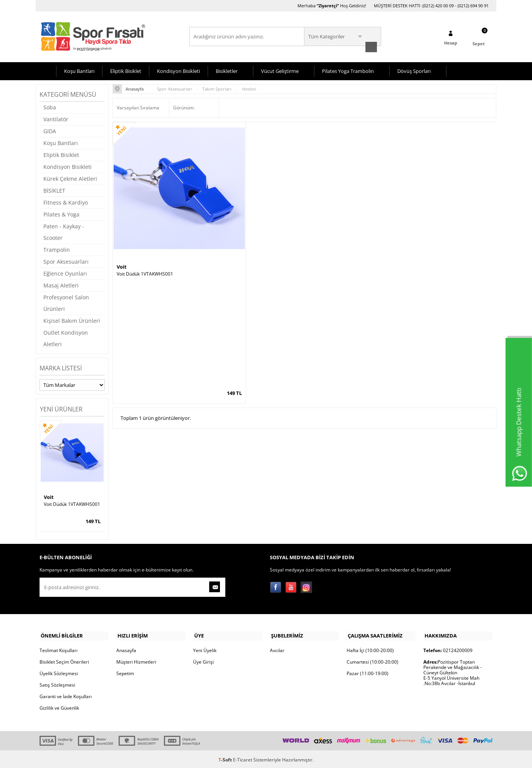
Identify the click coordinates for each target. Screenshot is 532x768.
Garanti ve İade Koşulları (66, 695)
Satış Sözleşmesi (57, 683)
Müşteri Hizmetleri (136, 660)
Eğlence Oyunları (65, 273)
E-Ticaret (243, 758)
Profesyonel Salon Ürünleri (66, 302)
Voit (49, 496)
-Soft (226, 758)
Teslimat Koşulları (59, 649)
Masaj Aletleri (61, 285)
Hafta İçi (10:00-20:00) (370, 649)
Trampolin (57, 249)
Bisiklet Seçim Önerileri (64, 660)
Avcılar (277, 649)
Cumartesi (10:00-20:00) (373, 660)
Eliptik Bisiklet (126, 70)
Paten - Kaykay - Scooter (64, 231)
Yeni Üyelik (205, 649)
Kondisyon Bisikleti (178, 70)
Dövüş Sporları (414, 70)
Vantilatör (56, 118)
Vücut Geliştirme (280, 70)
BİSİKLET (54, 190)
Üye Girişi (203, 660)
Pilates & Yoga (61, 214)
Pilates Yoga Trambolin (348, 70)
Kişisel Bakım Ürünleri (72, 320)
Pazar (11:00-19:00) (368, 672)
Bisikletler (227, 70)
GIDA (50, 130)
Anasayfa (126, 649)
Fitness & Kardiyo (66, 202)
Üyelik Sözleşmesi (59, 672)
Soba (50, 107)
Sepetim (125, 672)
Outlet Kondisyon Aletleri (66, 338)
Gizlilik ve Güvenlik (59, 706)
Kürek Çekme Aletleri (70, 178)
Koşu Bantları (79, 70)
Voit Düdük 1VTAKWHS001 (72, 504)
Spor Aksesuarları (66, 261)
